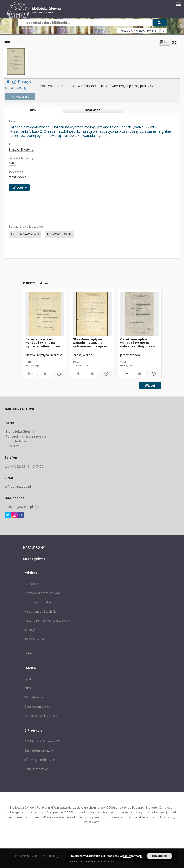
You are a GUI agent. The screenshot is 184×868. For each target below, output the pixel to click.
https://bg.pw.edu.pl (19, 507)
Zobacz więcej (34, 653)
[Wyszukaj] (160, 23)
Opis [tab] (33, 110)
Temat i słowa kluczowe (41, 716)
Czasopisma (33, 584)
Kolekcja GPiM (34, 639)
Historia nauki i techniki (40, 611)
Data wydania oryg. (38, 706)
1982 (12, 163)
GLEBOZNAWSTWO (25, 234)
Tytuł (28, 679)
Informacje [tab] (93, 110)
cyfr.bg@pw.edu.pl (18, 487)
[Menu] (178, 4)
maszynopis (18, 177)
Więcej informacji (131, 856)
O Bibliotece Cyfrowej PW (42, 741)
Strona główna (34, 559)
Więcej (150, 386)
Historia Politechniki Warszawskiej (48, 621)
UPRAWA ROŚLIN (59, 234)
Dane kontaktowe (37, 769)
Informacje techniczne (40, 760)
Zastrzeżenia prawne (39, 751)
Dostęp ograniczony (18, 85)
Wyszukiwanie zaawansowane (138, 31)
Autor (28, 688)
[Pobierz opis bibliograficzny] (30, 374)
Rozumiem (160, 856)
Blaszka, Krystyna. (21, 149)
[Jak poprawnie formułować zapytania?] (164, 31)
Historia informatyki (38, 602)
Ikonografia (32, 630)
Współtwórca (34, 697)
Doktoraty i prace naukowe (43, 593)
